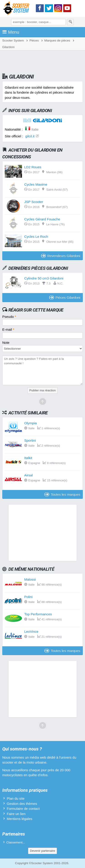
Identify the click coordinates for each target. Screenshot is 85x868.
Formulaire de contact (23, 809)
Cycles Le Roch (36, 237)
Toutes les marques (62, 494)
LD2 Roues (33, 167)
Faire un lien (16, 814)
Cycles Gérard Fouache (42, 219)
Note (6, 343)
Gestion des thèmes (22, 804)
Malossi (30, 579)
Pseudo (9, 317)
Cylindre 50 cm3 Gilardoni (44, 278)
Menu (11, 32)
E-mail (8, 329)
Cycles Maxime (36, 184)
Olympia (30, 423)
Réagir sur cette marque (36, 310)
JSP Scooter (34, 202)
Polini (28, 597)
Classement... (16, 842)
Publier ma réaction (42, 390)
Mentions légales (20, 819)
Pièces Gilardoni (65, 297)
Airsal (29, 475)
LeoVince (31, 631)
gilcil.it (30, 136)
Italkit (28, 458)
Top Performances (38, 614)
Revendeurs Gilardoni (61, 256)
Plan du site (16, 798)
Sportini (30, 440)
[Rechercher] (70, 22)
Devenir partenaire (42, 851)
